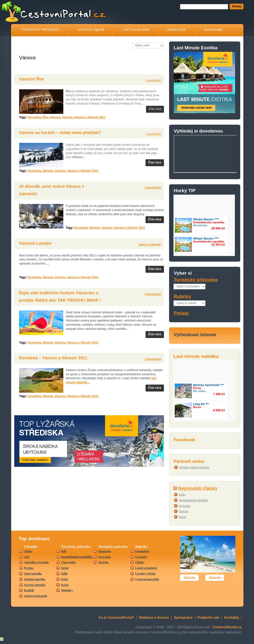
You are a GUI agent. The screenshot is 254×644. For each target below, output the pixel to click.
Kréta (65, 585)
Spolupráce (183, 617)
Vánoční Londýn (35, 243)
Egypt (182, 517)
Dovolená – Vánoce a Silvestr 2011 (53, 358)
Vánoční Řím (32, 79)
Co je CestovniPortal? (116, 617)
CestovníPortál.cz (74, 14)
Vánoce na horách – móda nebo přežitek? (60, 133)
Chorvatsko (68, 562)
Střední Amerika (35, 579)
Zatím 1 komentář (150, 244)
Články (140, 562)
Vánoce (67, 117)
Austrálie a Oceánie (36, 562)
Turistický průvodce (196, 280)
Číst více (155, 109)
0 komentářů (154, 80)
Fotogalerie (142, 551)
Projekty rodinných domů (194, 467)
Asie (27, 557)
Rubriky (182, 296)
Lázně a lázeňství (146, 568)
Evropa (29, 568)
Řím (45, 117)
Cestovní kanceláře (147, 579)
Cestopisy (141, 557)
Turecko (184, 511)
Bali (64, 551)
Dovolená (34, 117)
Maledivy (67, 590)
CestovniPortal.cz (227, 627)
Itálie (64, 574)
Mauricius (105, 551)
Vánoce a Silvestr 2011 (90, 117)
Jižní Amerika (33, 574)
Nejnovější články (198, 488)
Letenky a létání (145, 574)
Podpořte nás (208, 617)
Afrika (28, 551)
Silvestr (55, 117)
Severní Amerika (35, 585)
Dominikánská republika (193, 500)
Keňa (182, 495)
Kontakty (232, 617)
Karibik (29, 590)
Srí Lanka (185, 506)
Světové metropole (36, 596)
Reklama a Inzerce (154, 617)
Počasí (181, 313)
